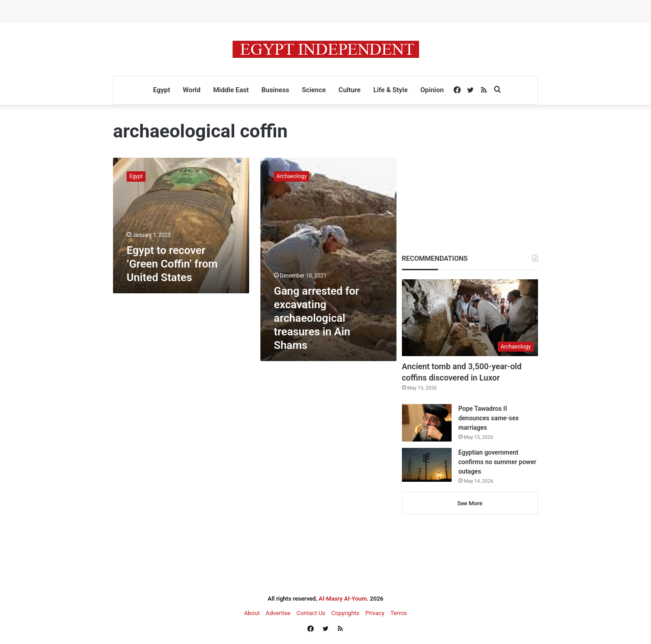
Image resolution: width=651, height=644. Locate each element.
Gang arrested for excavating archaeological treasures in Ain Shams (317, 318)
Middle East (231, 90)
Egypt (161, 90)
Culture (350, 90)
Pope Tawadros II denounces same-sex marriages (489, 418)
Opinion (432, 90)
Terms (399, 613)
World (191, 90)
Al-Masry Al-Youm (343, 599)
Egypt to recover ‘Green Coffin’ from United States (172, 264)
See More (470, 503)
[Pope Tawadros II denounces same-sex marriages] (427, 423)
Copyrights (345, 613)
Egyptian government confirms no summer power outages (498, 462)
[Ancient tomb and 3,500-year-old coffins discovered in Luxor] (470, 318)
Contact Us (311, 613)
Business (275, 90)
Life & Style (391, 90)
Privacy (375, 613)
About (252, 613)
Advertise (278, 613)
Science (314, 90)
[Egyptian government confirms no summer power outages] (427, 465)
